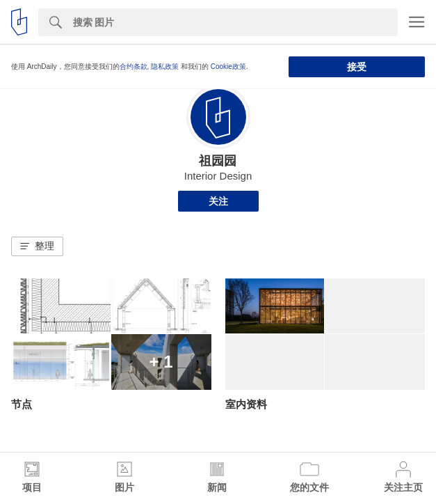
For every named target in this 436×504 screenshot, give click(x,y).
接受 (357, 67)
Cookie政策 (228, 66)
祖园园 (218, 161)
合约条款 (134, 66)
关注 (218, 201)
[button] (37, 246)
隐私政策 (165, 66)
